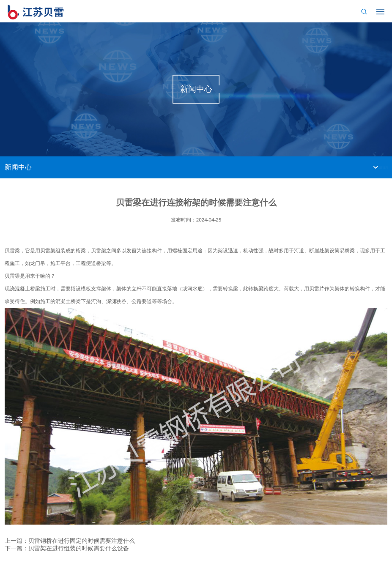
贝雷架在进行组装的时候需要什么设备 (79, 548)
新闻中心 (18, 167)
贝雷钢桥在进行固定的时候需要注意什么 (82, 541)
